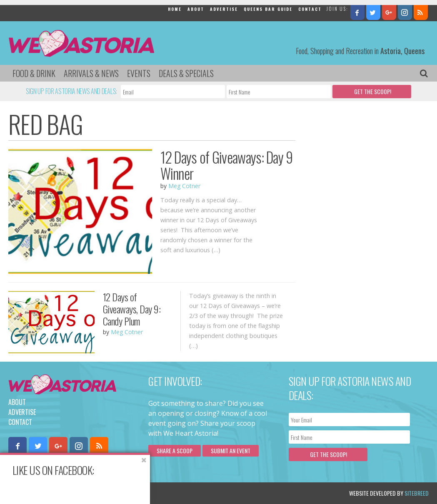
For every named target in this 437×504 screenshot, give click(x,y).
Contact (310, 9)
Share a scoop (175, 451)
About (196, 9)
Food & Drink (34, 73)
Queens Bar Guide (268, 9)
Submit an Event (231, 451)
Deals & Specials (186, 73)
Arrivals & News (91, 73)
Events (139, 73)
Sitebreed (417, 493)
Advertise (224, 9)
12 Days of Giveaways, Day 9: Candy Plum (132, 309)
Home (175, 9)
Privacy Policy (93, 493)
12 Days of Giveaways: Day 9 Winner (227, 165)
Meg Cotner (184, 186)
